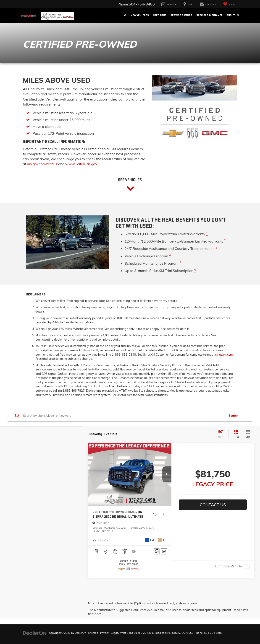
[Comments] (157, 551)
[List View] (248, 434)
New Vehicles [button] (140, 15)
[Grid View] (235, 434)
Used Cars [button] (160, 15)
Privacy (105, 633)
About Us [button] (233, 15)
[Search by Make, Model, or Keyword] (123, 416)
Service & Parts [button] (181, 15)
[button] (167, 474)
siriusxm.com (224, 354)
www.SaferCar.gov (81, 164)
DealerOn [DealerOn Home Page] (80, 633)
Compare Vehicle (228, 566)
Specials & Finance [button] (209, 15)
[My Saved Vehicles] (230, 4)
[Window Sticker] (164, 551)
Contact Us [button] (213, 505)
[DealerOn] (34, 633)
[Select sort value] (222, 434)
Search (234, 416)
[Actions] (163, 515)
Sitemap (93, 633)
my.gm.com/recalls (42, 164)
